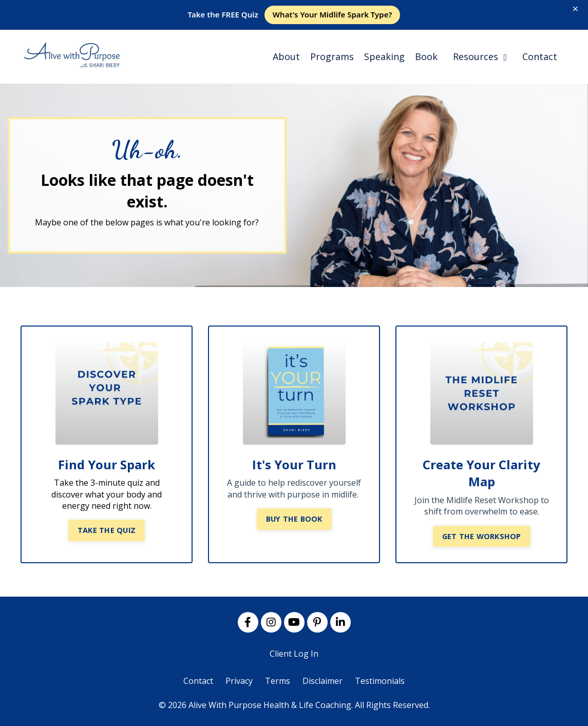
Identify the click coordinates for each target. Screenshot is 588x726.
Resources (480, 56)
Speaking (384, 56)
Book (426, 56)
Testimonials (380, 681)
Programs (332, 56)
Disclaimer (323, 681)
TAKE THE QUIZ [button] (107, 530)
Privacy (239, 681)
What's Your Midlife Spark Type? (333, 14)
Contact (540, 56)
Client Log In (294, 654)
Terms (278, 681)
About (286, 56)
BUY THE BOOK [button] (294, 519)
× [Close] (576, 9)
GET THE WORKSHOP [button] (482, 536)
